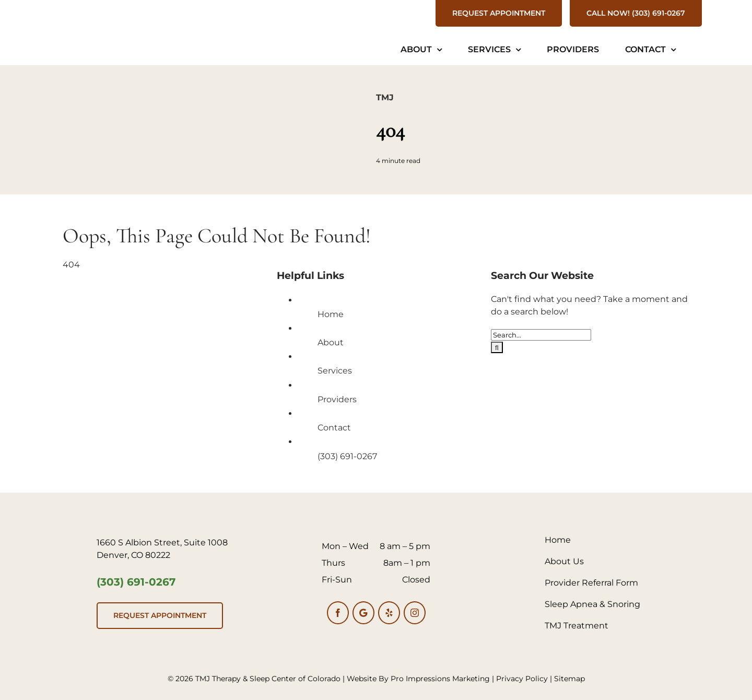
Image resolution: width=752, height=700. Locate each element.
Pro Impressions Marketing (440, 679)
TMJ (385, 97)
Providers (337, 399)
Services (335, 371)
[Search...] (541, 335)
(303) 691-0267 (347, 456)
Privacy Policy (522, 679)
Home (331, 314)
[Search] (497, 347)
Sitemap (569, 679)
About (331, 342)
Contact (334, 428)
